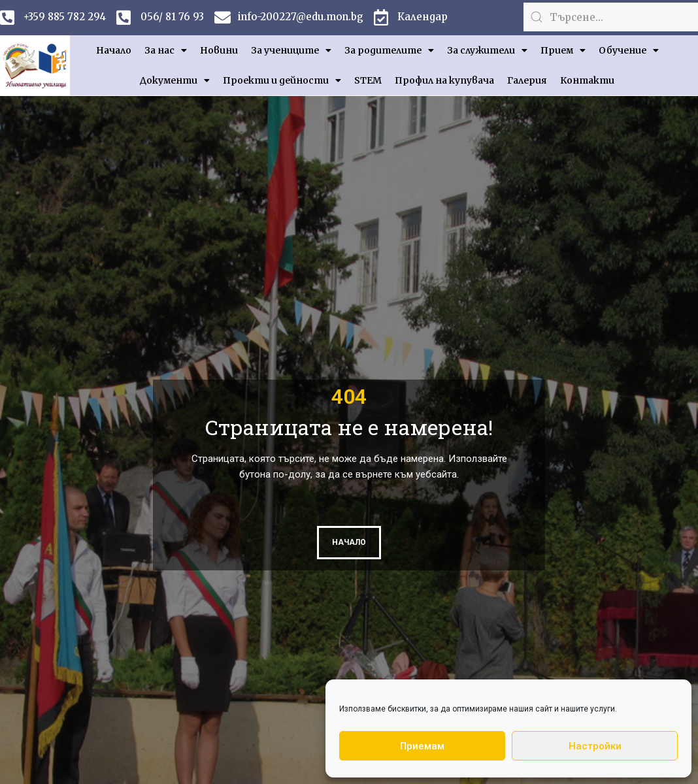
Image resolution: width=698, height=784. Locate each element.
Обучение (629, 50)
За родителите (389, 50)
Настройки (595, 746)
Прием (563, 50)
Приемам (422, 746)
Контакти (587, 80)
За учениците (291, 50)
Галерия (527, 80)
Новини (219, 50)
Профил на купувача (444, 80)
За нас (166, 50)
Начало (114, 50)
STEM (368, 80)
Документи (175, 80)
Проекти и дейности (282, 80)
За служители (487, 50)
